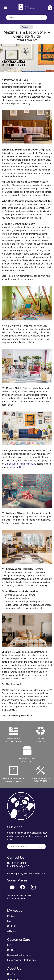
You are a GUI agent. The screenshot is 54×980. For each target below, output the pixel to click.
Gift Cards (12, 950)
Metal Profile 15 (17, 467)
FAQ (9, 945)
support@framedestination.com (29, 874)
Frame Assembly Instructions (21, 960)
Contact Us (13, 926)
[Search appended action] (42, 17)
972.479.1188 (19, 863)
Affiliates (11, 931)
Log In (10, 921)
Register (11, 916)
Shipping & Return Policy (19, 955)
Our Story (12, 974)
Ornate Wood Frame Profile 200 (20, 464)
